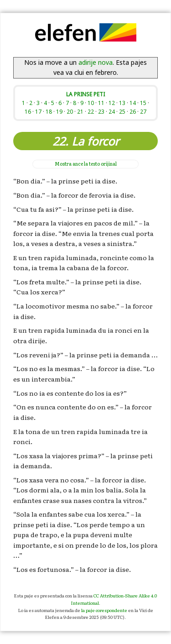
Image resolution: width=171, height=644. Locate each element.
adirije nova (96, 62)
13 (122, 103)
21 (80, 111)
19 (59, 111)
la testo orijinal (86, 164)
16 (28, 111)
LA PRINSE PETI (85, 94)
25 (122, 111)
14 (133, 103)
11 (101, 103)
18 (49, 111)
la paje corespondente (104, 610)
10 (91, 103)
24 (112, 111)
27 (143, 111)
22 (91, 111)
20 (70, 111)
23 (101, 111)
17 (38, 111)
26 (133, 111)
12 (112, 103)
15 (143, 103)
